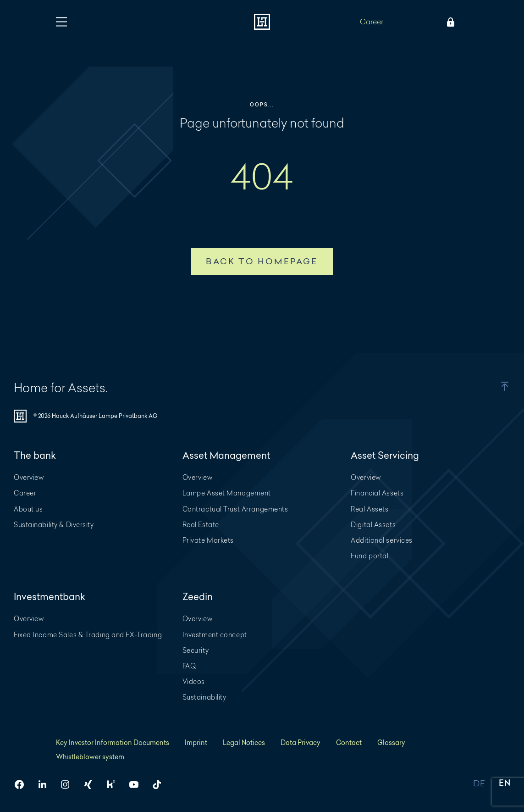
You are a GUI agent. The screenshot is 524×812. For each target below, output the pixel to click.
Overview (29, 477)
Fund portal (370, 556)
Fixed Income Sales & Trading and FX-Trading (88, 635)
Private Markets (208, 540)
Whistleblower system (90, 757)
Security (196, 650)
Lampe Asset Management (227, 493)
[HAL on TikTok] (160, 784)
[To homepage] (262, 22)
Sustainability (204, 697)
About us (28, 509)
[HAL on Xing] (92, 784)
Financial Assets (377, 493)
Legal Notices (244, 742)
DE (479, 784)
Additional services (382, 540)
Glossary (391, 742)
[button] (494, 386)
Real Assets (370, 509)
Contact (349, 742)
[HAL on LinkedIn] (46, 784)
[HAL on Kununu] (115, 784)
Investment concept (215, 635)
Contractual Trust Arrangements (235, 509)
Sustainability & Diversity (54, 525)
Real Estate (201, 525)
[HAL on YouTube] (138, 784)
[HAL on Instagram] (69, 784)
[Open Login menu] (449, 22)
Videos (194, 681)
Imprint (196, 742)
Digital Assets (373, 525)
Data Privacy (301, 742)
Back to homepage (262, 261)
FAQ (189, 666)
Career (372, 21)
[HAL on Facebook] (23, 784)
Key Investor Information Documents (113, 742)
